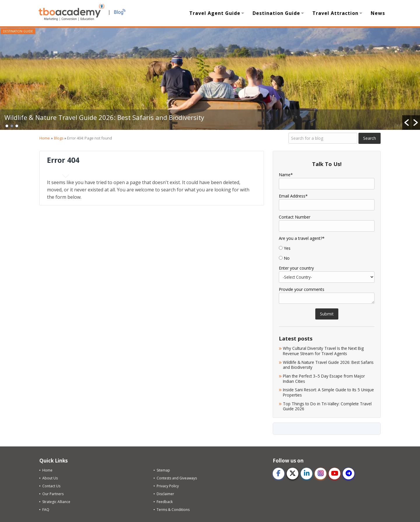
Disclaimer (165, 494)
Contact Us (51, 486)
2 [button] (12, 126)
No (287, 258)
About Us (50, 478)
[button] (407, 123)
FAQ (46, 510)
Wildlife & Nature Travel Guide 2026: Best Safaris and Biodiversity (104, 117)
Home (45, 138)
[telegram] (349, 474)
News (378, 13)
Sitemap (163, 470)
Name (286, 175)
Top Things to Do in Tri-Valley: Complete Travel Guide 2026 (327, 406)
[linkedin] (307, 474)
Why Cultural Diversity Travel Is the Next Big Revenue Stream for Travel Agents (323, 351)
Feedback (165, 502)
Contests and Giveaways (177, 478)
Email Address (293, 196)
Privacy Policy (168, 486)
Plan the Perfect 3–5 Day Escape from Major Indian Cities (324, 379)
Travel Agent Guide (215, 13)
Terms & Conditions (173, 510)
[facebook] (279, 474)
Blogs (59, 138)
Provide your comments (302, 289)
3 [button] (17, 126)
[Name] (327, 184)
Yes (287, 248)
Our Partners (53, 494)
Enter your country (296, 268)
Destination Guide (276, 13)
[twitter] (293, 474)
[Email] (327, 205)
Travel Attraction (335, 13)
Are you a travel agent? (302, 238)
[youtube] (335, 474)
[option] (210, 79)
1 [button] (7, 126)
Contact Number (295, 217)
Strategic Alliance (56, 502)
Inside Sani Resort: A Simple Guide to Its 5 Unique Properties (328, 392)
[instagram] (321, 474)
